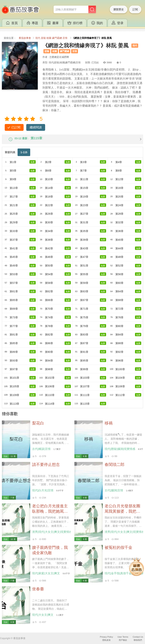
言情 (65, 38)
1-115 (24, 155)
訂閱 (135, 9)
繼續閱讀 (36, 127)
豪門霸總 (57, 38)
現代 (38, 38)
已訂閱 (16, 127)
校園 (49, 38)
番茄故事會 (25, 38)
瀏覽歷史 (119, 9)
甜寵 (43, 38)
